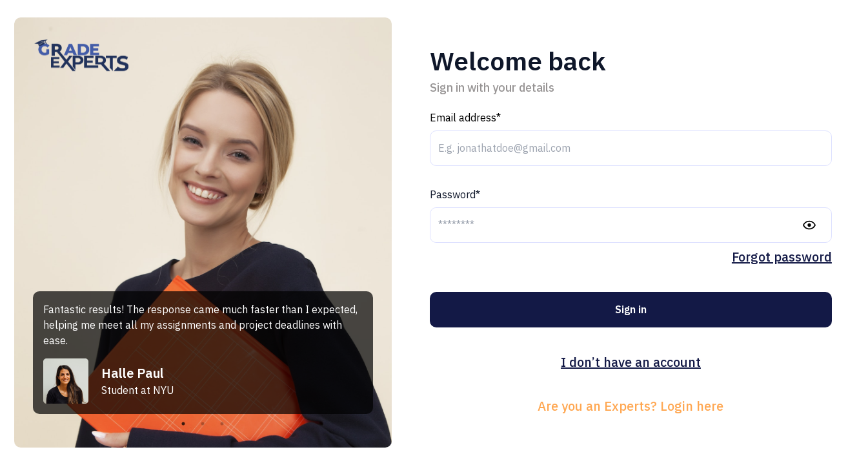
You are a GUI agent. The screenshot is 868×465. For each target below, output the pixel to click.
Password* (455, 194)
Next (383, 353)
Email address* (465, 118)
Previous (23, 353)
